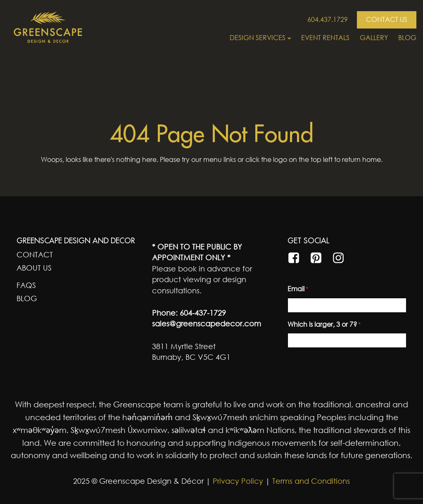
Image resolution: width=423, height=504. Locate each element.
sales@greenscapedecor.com (207, 323)
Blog (407, 38)
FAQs (26, 285)
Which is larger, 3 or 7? (324, 325)
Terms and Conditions (311, 481)
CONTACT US (387, 19)
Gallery (374, 38)
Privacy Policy (237, 481)
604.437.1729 (328, 19)
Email (298, 289)
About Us (34, 268)
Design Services (260, 38)
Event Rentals (325, 38)
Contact (35, 254)
